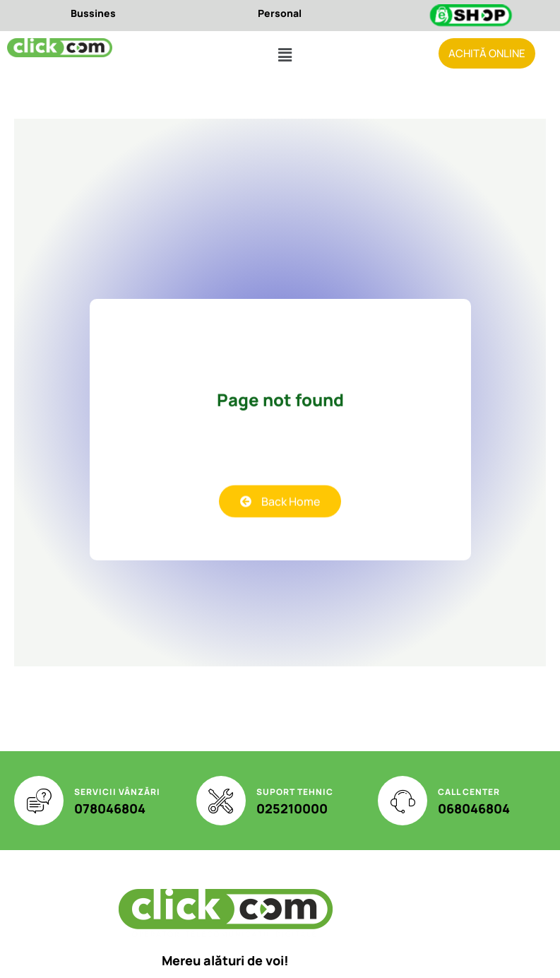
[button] (285, 55)
